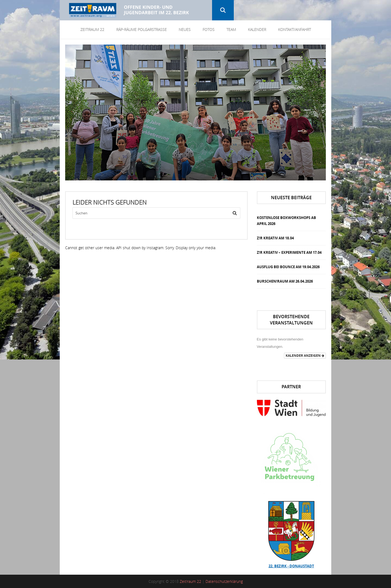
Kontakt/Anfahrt (294, 29)
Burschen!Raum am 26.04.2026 (285, 281)
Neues (185, 29)
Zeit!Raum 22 (92, 29)
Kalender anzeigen (305, 356)
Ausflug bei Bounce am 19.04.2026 (288, 267)
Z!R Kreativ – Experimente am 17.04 (289, 252)
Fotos (209, 29)
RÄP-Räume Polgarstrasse (141, 29)
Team (231, 29)
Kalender (257, 29)
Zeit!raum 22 (190, 581)
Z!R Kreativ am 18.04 (275, 238)
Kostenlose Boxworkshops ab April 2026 (286, 221)
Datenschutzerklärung (224, 581)
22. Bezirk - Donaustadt (291, 566)
